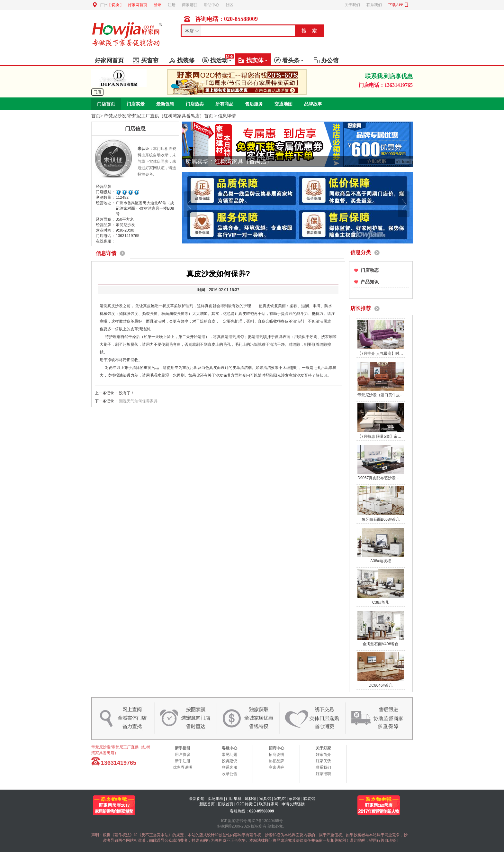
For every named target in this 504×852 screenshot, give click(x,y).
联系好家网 (269, 804)
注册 (172, 5)
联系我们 (374, 5)
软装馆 (309, 799)
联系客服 (230, 767)
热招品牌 (276, 761)
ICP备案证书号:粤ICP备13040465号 (252, 821)
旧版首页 (226, 804)
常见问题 (230, 755)
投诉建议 (230, 761)
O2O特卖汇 (246, 804)
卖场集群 (215, 799)
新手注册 (183, 761)
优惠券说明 (183, 767)
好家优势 (323, 761)
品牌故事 (313, 104)
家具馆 (265, 799)
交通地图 (283, 104)
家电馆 (280, 799)
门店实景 (136, 104)
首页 (96, 116)
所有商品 (224, 104)
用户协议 (183, 755)
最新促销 (165, 104)
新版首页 (207, 804)
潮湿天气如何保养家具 (138, 401)
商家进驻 (190, 5)
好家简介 (323, 755)
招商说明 (276, 755)
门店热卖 (195, 104)
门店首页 (106, 104)
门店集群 (234, 799)
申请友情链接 (293, 804)
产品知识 (370, 282)
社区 (230, 5)
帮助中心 (212, 5)
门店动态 (370, 270)
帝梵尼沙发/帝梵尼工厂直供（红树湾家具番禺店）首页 (158, 116)
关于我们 (352, 5)
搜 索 (309, 31)
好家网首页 (138, 5)
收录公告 (230, 774)
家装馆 (294, 799)
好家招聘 (323, 774)
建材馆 (250, 799)
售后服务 (254, 104)
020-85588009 (261, 811)
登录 (157, 5)
